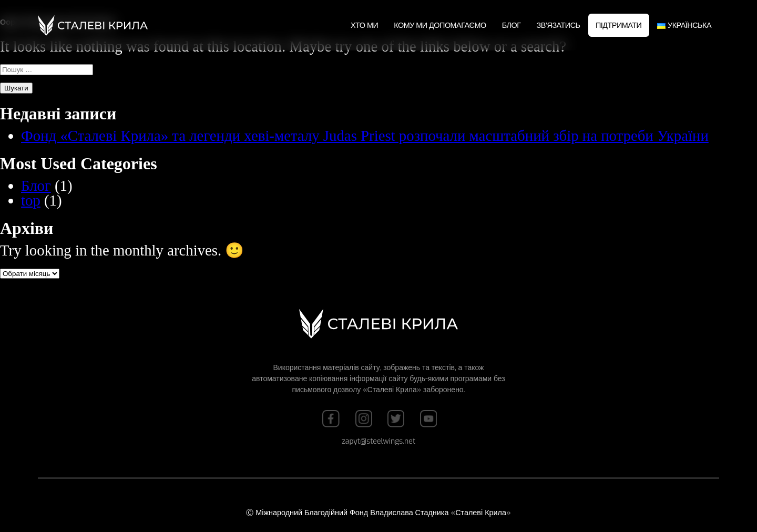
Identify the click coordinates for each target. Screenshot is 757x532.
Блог (512, 25)
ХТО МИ (364, 25)
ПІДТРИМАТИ (618, 25)
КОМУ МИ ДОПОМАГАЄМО (440, 25)
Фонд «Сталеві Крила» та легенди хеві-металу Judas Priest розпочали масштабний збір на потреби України (365, 136)
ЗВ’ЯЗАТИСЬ (559, 25)
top (31, 200)
